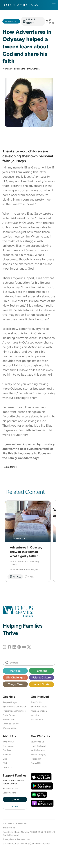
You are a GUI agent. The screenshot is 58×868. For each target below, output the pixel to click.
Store (15, 807)
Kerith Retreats (38, 750)
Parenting (42, 671)
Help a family (10, 467)
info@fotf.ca (9, 828)
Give (15, 799)
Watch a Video (10, 728)
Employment (37, 719)
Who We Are (9, 742)
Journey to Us (37, 742)
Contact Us (8, 767)
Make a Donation (39, 711)
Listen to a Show (11, 724)
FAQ (5, 763)
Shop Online (9, 719)
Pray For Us (36, 702)
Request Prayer (10, 702)
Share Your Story (39, 707)
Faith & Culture (42, 677)
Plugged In (36, 759)
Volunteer (36, 715)
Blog (5, 759)
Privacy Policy (9, 839)
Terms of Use (23, 839)
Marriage (15, 671)
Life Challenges (15, 677)
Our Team (7, 750)
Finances (7, 755)
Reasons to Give (11, 788)
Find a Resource (10, 715)
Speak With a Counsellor (14, 707)
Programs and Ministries (14, 711)
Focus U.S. (36, 763)
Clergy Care (15, 684)
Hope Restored (38, 746)
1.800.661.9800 (22, 823)
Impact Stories (42, 684)
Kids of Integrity (38, 755)
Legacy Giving (9, 793)
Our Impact (8, 746)
